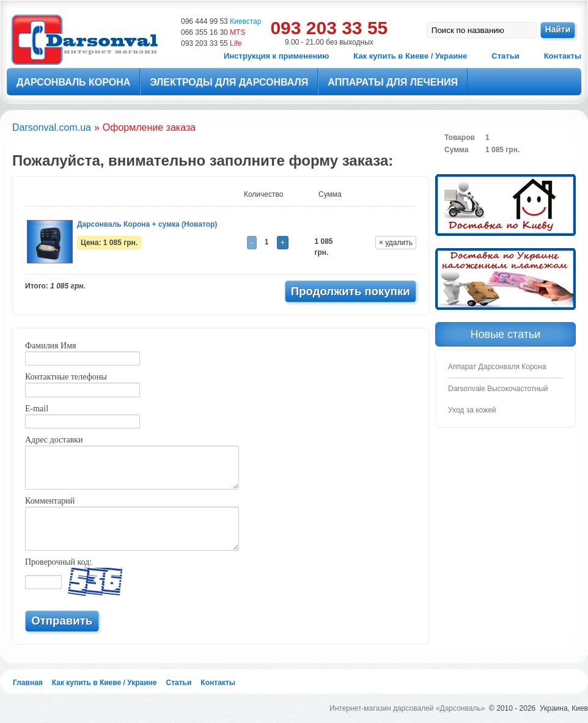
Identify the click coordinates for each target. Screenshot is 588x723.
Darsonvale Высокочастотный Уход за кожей (498, 399)
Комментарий (50, 501)
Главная (28, 683)
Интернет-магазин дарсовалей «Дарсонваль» (407, 708)
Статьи (505, 56)
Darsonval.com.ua (52, 127)
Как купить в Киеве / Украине (410, 56)
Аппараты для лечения (393, 82)
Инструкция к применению (276, 56)
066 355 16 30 (213, 32)
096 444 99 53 (221, 21)
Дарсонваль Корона (73, 82)
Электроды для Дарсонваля (229, 82)
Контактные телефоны (66, 377)
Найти (558, 30)
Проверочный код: (58, 562)
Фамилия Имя (50, 346)
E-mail (37, 409)
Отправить (62, 621)
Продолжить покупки (351, 291)
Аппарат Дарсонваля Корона (497, 367)
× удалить (396, 243)
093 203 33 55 (211, 43)
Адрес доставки (54, 440)
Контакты (563, 56)
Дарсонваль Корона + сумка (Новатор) (147, 224)
